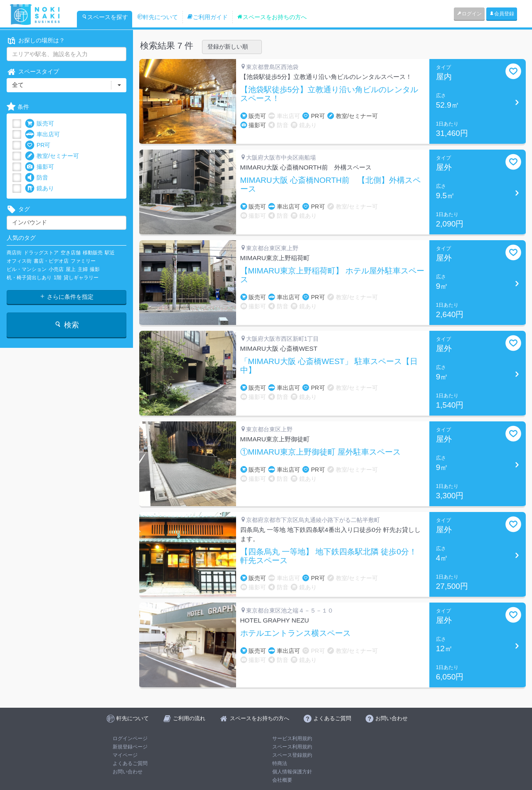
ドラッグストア (41, 253)
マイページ (125, 755)
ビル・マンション (27, 269)
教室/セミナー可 (52, 156)
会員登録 (502, 14)
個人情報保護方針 (292, 772)
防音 (37, 178)
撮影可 (39, 167)
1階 (58, 278)
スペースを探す (105, 17)
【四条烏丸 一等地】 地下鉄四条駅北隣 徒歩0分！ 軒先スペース (329, 556)
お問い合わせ (128, 772)
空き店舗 (71, 253)
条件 (18, 107)
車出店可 (42, 134)
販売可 (39, 124)
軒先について (158, 17)
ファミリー (83, 261)
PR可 (38, 145)
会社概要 (282, 780)
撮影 (95, 269)
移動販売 (93, 253)
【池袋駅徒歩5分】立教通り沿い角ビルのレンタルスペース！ (329, 94)
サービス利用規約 (292, 738)
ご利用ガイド (207, 17)
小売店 (56, 269)
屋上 (71, 269)
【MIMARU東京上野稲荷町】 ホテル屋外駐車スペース (332, 275)
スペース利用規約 (292, 747)
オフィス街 (19, 261)
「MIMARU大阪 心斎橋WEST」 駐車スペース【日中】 (329, 366)
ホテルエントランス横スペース (296, 633)
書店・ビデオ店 (51, 261)
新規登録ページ (130, 747)
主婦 (83, 269)
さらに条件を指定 (66, 297)
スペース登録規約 (292, 755)
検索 (66, 325)
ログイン (469, 14)
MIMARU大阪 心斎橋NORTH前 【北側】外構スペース (331, 185)
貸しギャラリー (81, 278)
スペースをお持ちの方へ (272, 17)
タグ (18, 209)
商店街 (14, 253)
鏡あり (39, 188)
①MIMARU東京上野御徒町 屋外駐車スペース (320, 452)
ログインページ (130, 738)
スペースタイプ (33, 72)
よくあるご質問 (130, 763)
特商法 (280, 763)
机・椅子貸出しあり (29, 278)
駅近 (110, 253)
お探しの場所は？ (36, 41)
